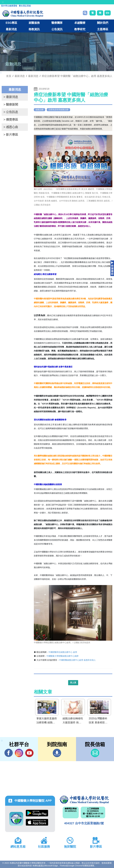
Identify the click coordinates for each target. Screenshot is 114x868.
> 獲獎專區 (11, 120)
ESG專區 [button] (11, 23)
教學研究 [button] (80, 29)
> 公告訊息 (11, 112)
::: (3, 2)
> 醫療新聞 (11, 105)
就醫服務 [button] (34, 23)
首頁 (9, 76)
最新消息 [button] (11, 29)
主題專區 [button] (103, 29)
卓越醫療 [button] (80, 23)
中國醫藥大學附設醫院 (84, 800)
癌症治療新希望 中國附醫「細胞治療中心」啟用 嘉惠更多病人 (77, 76)
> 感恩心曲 (11, 127)
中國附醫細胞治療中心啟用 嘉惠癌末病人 (77, 660)
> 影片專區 (11, 135)
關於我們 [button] (103, 23)
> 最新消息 (11, 97)
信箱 (95, 753)
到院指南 (57, 753)
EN (108, 13)
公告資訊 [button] (57, 29)
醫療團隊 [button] (57, 23)
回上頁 (73, 683)
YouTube (29, 753)
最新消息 (33, 76)
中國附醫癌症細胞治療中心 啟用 (63, 652)
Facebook (9, 753)
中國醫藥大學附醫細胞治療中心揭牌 (62, 656)
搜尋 (85, 13)
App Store (37, 822)
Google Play (37, 813)
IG (19, 753)
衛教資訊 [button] (34, 29)
